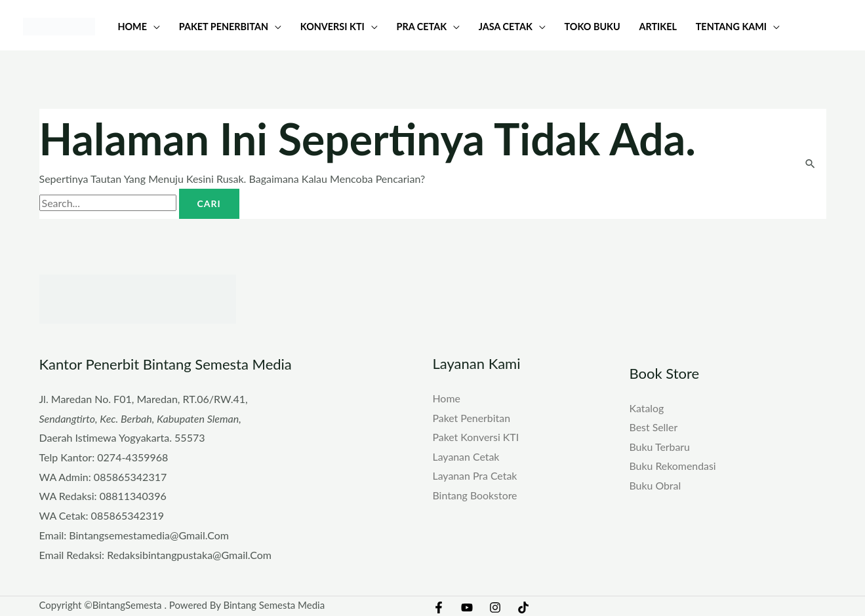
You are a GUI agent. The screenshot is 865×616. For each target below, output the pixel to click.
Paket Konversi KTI (476, 437)
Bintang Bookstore (475, 495)
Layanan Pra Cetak (475, 475)
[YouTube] (467, 607)
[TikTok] (523, 607)
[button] (153, 27)
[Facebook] (439, 607)
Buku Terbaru (660, 447)
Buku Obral (655, 485)
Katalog (647, 407)
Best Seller (654, 427)
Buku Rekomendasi (673, 466)
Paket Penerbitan (472, 417)
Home (447, 398)
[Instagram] (495, 607)
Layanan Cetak (467, 456)
